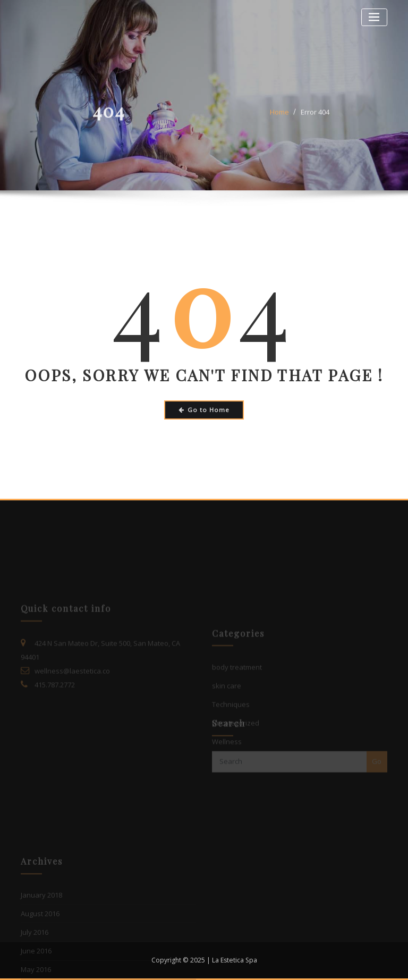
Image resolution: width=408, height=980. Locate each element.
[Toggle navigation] (374, 17)
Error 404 (315, 117)
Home (279, 117)
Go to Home (204, 410)
